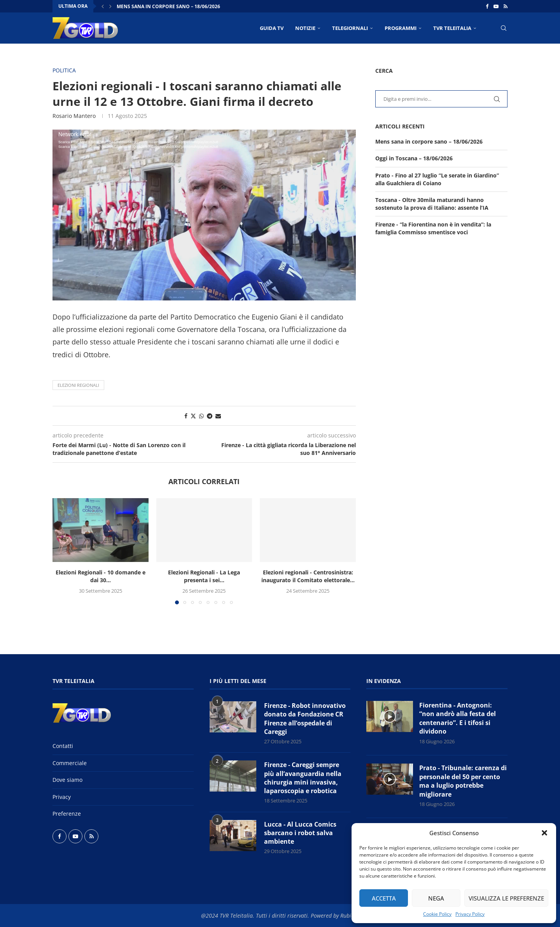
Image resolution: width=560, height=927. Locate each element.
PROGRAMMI (401, 28)
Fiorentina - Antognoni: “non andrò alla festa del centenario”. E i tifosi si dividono (458, 718)
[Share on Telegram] (210, 416)
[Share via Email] (218, 416)
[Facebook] (487, 6)
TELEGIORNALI (350, 28)
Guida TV (272, 28)
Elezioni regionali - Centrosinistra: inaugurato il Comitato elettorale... (308, 576)
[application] (204, 215)
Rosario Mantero (74, 116)
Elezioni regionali (78, 385)
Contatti (63, 746)
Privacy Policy (470, 914)
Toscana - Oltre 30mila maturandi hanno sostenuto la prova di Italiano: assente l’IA (432, 204)
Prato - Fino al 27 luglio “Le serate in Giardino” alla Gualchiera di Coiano (437, 179)
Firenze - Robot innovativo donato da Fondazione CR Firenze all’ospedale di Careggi (305, 719)
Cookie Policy (437, 914)
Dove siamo (67, 780)
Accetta (384, 898)
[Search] (504, 28)
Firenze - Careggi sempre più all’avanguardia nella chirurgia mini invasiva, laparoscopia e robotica (303, 778)
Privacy (62, 797)
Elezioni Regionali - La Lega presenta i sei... (204, 576)
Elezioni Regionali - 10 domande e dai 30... (101, 576)
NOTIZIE (305, 28)
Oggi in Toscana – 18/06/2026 (414, 158)
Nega (436, 898)
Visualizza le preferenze (506, 898)
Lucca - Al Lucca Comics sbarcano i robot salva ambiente (300, 833)
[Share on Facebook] (186, 416)
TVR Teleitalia (452, 28)
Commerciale (70, 763)
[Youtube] (496, 6)
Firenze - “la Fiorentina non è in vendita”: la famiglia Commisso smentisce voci (433, 228)
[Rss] (506, 6)
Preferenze (67, 814)
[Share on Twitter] (193, 416)
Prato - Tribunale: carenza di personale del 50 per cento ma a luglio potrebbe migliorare (463, 781)
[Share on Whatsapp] (201, 416)
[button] (544, 833)
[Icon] (390, 716)
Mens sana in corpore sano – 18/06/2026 (168, 6)
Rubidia (350, 916)
